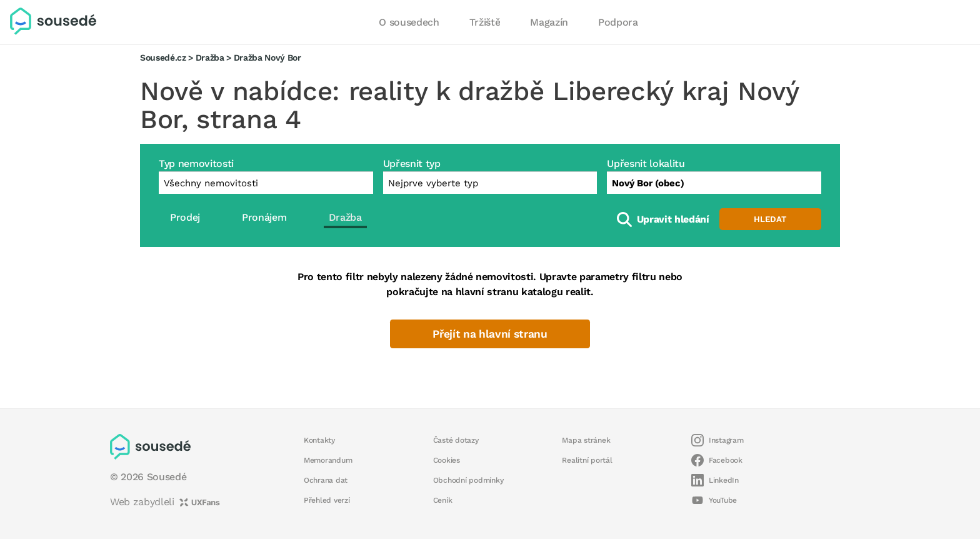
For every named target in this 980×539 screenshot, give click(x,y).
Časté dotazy (456, 440)
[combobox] (714, 183)
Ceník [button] (443, 500)
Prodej (185, 217)
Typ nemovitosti (196, 164)
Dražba (210, 58)
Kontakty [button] (319, 440)
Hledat (770, 219)
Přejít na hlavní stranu (490, 334)
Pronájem (264, 217)
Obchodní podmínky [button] (468, 480)
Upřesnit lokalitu (646, 164)
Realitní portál (587, 460)
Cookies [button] (447, 460)
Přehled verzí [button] (327, 500)
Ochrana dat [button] (326, 480)
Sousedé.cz (163, 58)
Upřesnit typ (412, 164)
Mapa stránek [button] (586, 440)
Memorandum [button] (328, 460)
